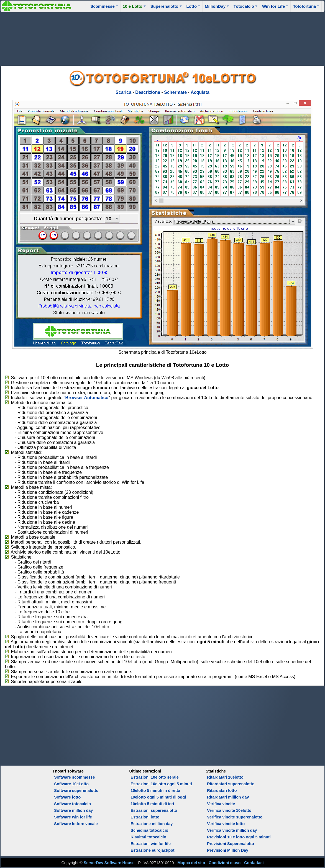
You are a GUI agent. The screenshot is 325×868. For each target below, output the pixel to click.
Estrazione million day (152, 824)
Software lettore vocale (76, 824)
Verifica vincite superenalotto (235, 817)
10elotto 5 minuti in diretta (155, 790)
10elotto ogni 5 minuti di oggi (158, 797)
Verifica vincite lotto (226, 824)
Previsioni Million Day (228, 850)
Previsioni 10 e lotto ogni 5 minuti (239, 837)
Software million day (73, 810)
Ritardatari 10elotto (225, 777)
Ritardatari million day (228, 797)
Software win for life (73, 817)
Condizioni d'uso (225, 863)
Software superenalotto (76, 790)
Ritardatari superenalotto (231, 784)
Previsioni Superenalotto (231, 844)
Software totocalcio (72, 804)
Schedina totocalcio (149, 830)
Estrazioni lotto (145, 817)
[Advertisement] (163, 38)
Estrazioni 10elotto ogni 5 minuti (161, 784)
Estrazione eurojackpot (152, 850)
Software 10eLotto (71, 784)
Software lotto (67, 797)
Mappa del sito (191, 863)
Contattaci (254, 863)
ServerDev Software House (109, 863)
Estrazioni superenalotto (154, 810)
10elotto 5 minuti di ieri (152, 804)
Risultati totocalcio (148, 837)
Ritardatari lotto (222, 790)
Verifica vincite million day (232, 830)
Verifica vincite (221, 804)
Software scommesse (74, 777)
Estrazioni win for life (151, 844)
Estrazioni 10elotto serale (155, 777)
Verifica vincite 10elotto (229, 810)
